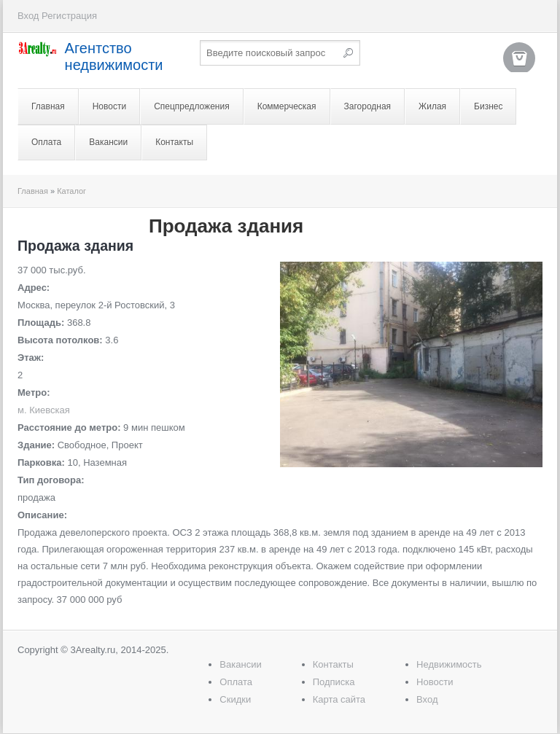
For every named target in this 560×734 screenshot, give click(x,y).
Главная (48, 106)
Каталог (71, 191)
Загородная (368, 106)
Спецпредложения (192, 106)
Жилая (432, 106)
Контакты (174, 142)
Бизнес (488, 106)
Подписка (334, 682)
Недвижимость (449, 664)
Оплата (46, 142)
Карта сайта (339, 699)
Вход (28, 16)
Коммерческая (287, 106)
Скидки (235, 699)
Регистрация (69, 16)
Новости (109, 106)
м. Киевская (44, 410)
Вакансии (108, 142)
